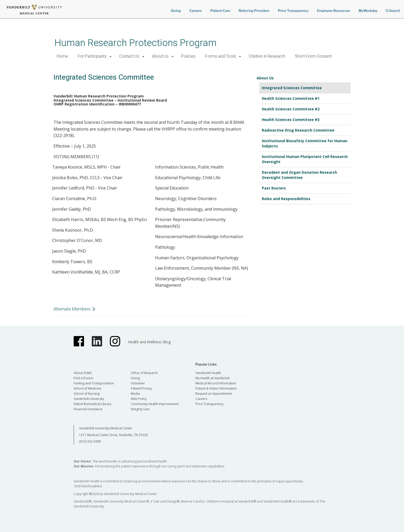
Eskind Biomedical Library (93, 404)
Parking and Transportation (94, 383)
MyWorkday (368, 11)
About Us (160, 56)
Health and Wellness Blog (149, 342)
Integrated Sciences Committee (292, 88)
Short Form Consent (313, 56)
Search (393, 9)
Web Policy (139, 399)
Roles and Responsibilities (286, 199)
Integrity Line (140, 409)
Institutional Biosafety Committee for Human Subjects (305, 143)
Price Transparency (293, 11)
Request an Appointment (214, 394)
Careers (196, 11)
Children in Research (267, 56)
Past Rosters (274, 188)
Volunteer (138, 383)
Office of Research (144, 373)
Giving (176, 11)
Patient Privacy (141, 388)
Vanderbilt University (89, 399)
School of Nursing (87, 394)
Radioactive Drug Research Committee (298, 130)
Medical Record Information (216, 383)
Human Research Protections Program (136, 43)
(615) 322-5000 (90, 441)
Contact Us (129, 56)
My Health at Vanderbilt (212, 378)
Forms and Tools (221, 56)
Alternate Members (72, 309)
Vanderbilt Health (208, 373)
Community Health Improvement (155, 404)
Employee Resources (333, 11)
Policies (188, 56)
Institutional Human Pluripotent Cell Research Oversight (305, 159)
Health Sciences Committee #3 (291, 120)
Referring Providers (254, 11)
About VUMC (83, 373)
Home (62, 56)
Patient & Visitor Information (216, 388)
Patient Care (220, 11)
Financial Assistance (88, 409)
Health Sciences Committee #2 (291, 109)
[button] (111, 56)
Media (135, 394)
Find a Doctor (84, 378)
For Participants (92, 56)
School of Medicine (87, 388)
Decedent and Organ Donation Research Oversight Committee (299, 175)
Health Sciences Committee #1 (291, 98)
